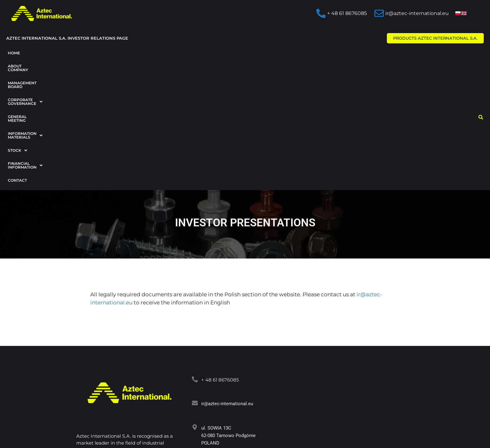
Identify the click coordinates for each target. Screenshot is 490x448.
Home (14, 53)
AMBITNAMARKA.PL (227, 428)
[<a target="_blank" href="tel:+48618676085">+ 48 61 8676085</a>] (195, 265)
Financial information (369, 53)
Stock (321, 53)
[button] (158, 53)
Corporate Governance (158, 53)
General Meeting (216, 53)
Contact (17, 66)
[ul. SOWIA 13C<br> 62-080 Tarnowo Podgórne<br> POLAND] (195, 313)
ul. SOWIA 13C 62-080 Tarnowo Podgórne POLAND (228, 321)
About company (47, 53)
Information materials (273, 53)
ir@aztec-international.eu (227, 289)
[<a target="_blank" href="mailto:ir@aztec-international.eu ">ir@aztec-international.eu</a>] (195, 289)
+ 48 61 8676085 (220, 266)
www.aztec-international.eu (229, 352)
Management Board (96, 53)
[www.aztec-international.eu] (195, 352)
